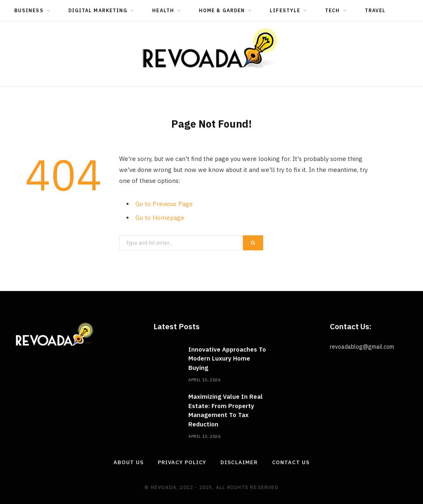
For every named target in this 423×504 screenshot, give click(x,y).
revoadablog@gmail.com (362, 347)
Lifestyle (285, 10)
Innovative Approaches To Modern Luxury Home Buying (227, 358)
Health (163, 10)
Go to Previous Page (164, 204)
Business (29, 10)
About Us (128, 462)
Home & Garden (222, 10)
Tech (332, 10)
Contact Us (291, 462)
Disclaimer (239, 462)
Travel (375, 10)
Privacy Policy (182, 462)
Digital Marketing (98, 10)
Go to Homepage (160, 218)
